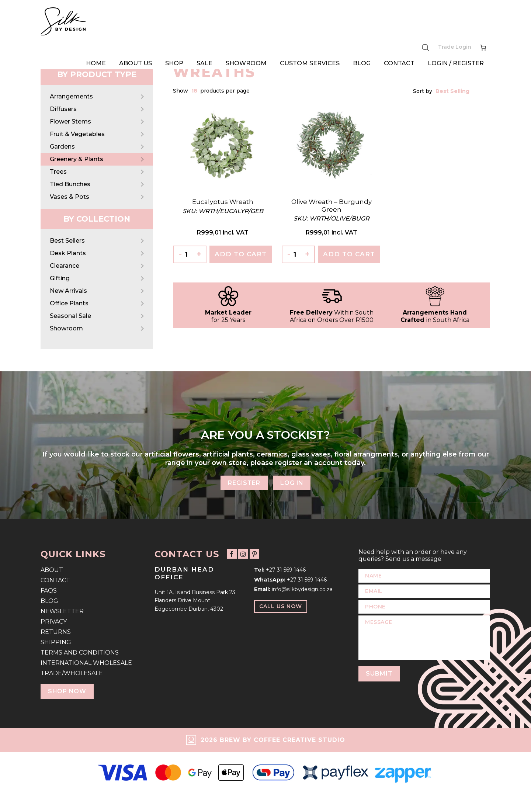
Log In (292, 483)
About (52, 570)
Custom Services (310, 62)
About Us (136, 62)
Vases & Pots (70, 197)
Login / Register (456, 62)
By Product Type (97, 74)
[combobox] (195, 91)
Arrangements (71, 96)
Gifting (60, 278)
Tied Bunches (70, 184)
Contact (399, 62)
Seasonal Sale (70, 316)
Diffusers (63, 109)
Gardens (62, 147)
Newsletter (62, 611)
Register (244, 483)
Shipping (56, 642)
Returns (56, 632)
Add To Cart (241, 254)
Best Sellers (67, 241)
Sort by (423, 91)
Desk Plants (68, 253)
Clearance (65, 266)
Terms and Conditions (80, 653)
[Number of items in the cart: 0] (483, 47)
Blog (362, 62)
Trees (58, 172)
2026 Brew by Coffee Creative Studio (273, 740)
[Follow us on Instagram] (242, 554)
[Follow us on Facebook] (231, 554)
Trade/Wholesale (72, 673)
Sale (204, 62)
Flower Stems (70, 122)
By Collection (97, 219)
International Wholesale (86, 663)
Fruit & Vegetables (77, 134)
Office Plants (69, 303)
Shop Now (67, 691)
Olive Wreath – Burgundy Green (332, 205)
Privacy (54, 622)
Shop (174, 62)
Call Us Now (281, 606)
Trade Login (455, 46)
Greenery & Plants (77, 159)
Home (96, 62)
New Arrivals (68, 291)
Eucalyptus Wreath (223, 202)
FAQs (49, 591)
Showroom (246, 62)
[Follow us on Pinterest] (253, 554)
